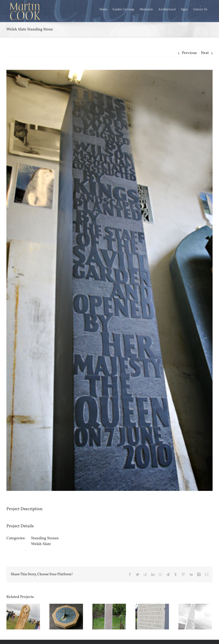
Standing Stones (45, 538)
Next (205, 53)
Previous (189, 53)
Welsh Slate (41, 544)
